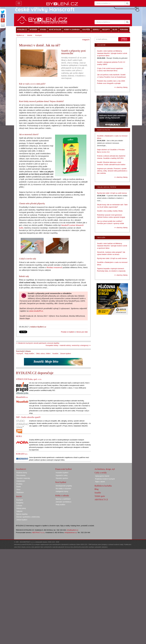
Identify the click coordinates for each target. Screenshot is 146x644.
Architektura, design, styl (105, 469)
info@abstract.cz (71, 533)
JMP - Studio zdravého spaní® (28, 417)
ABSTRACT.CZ (101, 500)
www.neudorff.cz (36, 311)
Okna (18, 490)
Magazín (101, 237)
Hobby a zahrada (62, 496)
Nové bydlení (61, 482)
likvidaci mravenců (54, 267)
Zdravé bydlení (66, 354)
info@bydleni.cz (72, 530)
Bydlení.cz (20, 35)
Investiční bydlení (62, 473)
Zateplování (21, 481)
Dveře (19, 487)
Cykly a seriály (101, 473)
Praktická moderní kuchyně (105, 479)
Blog (97, 489)
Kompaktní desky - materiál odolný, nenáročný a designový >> (68, 345)
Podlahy (19, 484)
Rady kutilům (29, 354)
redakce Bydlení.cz (38, 327)
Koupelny (20, 503)
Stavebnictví (21, 469)
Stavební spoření (62, 478)
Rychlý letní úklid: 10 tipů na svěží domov (112, 193)
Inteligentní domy (62, 491)
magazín (86, 40)
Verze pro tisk (82, 332)
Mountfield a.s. (22, 397)
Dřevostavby (21, 475)
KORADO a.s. (22, 454)
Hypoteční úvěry (62, 475)
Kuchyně (20, 354)
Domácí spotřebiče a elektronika (28, 517)
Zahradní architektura (63, 502)
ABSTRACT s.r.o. (38, 533)
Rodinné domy (22, 473)
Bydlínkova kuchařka (103, 486)
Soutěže (55, 354)
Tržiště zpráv (100, 496)
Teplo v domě (100, 482)
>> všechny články (121, 87)
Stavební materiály (23, 478)
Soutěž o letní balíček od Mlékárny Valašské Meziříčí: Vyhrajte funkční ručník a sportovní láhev (112, 53)
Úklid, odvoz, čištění (43, 354)
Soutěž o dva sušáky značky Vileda (110, 211)
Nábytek (19, 511)
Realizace (20, 492)
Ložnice (19, 506)
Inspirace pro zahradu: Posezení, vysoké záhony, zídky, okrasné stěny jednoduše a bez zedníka (112, 171)
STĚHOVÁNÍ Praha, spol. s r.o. (29, 379)
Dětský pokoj (21, 508)
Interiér (30, 35)
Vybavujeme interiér (102, 476)
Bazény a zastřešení (63, 499)
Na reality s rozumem (63, 489)
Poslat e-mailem (68, 332)
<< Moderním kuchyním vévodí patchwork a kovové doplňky (38, 343)
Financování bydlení (63, 469)
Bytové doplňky (22, 514)
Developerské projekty (64, 486)
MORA (19, 436)
